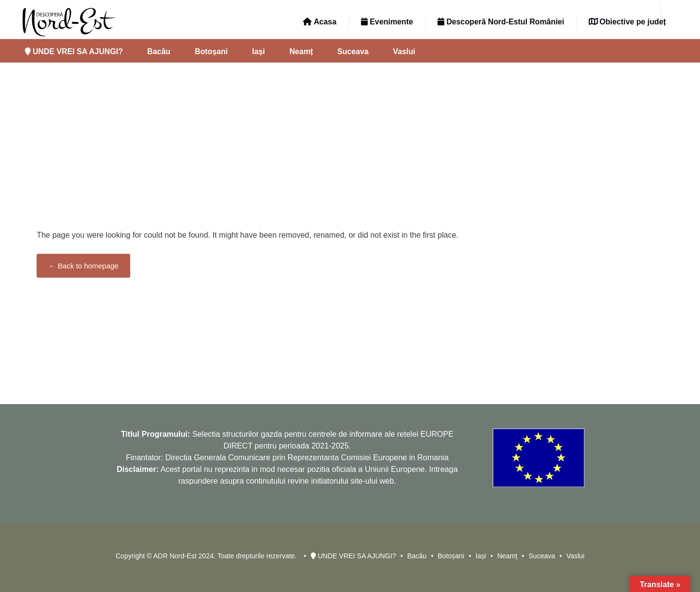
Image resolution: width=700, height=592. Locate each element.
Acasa (320, 22)
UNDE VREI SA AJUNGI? (74, 51)
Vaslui (404, 51)
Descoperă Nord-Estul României (501, 22)
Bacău (159, 51)
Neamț (301, 51)
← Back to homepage (83, 266)
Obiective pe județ (627, 22)
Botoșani (211, 51)
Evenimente (387, 22)
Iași (259, 51)
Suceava (353, 51)
